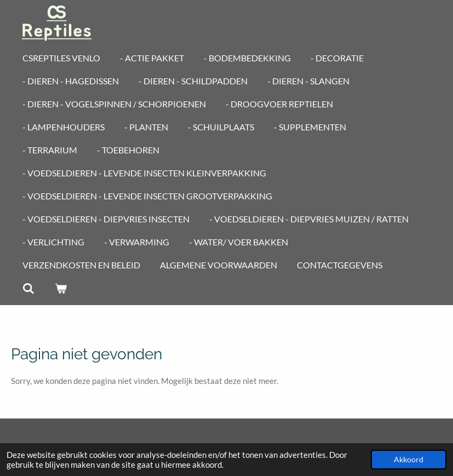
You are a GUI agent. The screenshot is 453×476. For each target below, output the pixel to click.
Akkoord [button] (409, 460)
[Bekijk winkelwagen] (60, 288)
